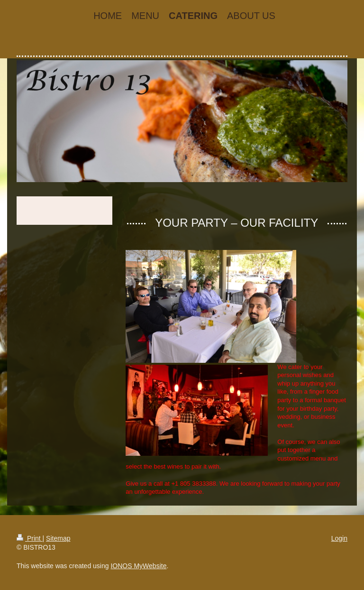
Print (30, 538)
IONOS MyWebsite (138, 566)
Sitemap (58, 538)
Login (339, 538)
